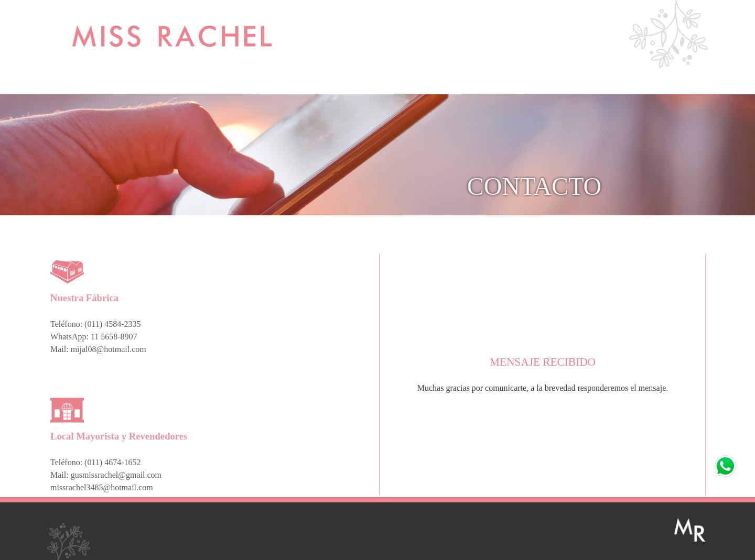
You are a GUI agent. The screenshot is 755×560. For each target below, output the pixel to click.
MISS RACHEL (84, 84)
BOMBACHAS (456, 84)
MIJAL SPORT (307, 84)
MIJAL (158, 84)
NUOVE (233, 84)
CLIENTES (530, 84)
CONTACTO (605, 84)
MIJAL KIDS (382, 84)
